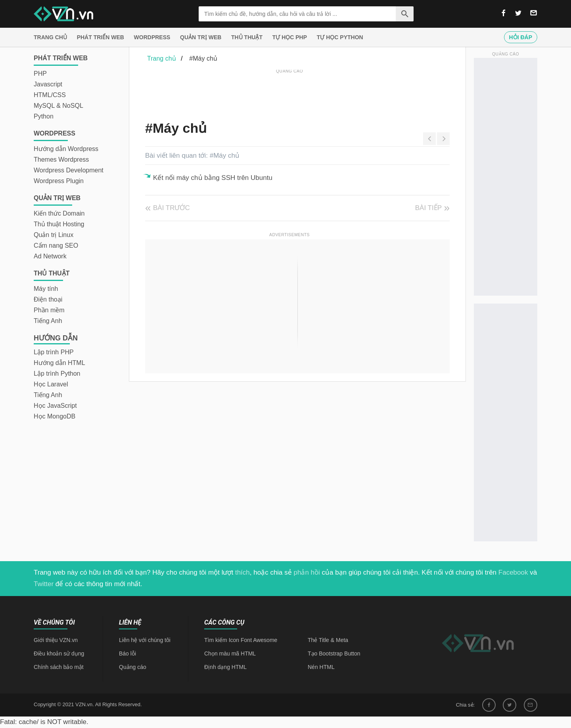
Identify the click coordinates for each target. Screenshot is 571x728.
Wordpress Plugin (59, 181)
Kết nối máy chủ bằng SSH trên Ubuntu (213, 178)
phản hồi (307, 572)
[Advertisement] (289, 93)
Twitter (44, 584)
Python (44, 116)
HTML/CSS (50, 95)
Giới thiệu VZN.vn (56, 640)
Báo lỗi (127, 653)
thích (242, 572)
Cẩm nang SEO (56, 246)
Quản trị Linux (54, 235)
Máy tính (46, 289)
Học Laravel (51, 384)
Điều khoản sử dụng (59, 653)
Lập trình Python (57, 374)
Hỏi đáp (521, 37)
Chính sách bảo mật (59, 667)
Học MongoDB (55, 416)
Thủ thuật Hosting (59, 224)
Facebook (513, 572)
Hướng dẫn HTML (59, 363)
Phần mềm (49, 310)
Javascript (48, 84)
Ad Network (50, 256)
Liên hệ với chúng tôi (145, 640)
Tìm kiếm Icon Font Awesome (241, 640)
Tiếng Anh (48, 321)
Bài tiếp (428, 208)
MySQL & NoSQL (58, 106)
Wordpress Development (69, 170)
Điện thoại (48, 299)
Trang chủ (50, 37)
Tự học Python (340, 37)
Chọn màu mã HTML (230, 653)
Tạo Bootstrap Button (334, 653)
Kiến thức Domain (59, 213)
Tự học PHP (290, 37)
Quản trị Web (201, 37)
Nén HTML (321, 667)
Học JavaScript (55, 406)
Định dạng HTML (225, 667)
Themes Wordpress (61, 160)
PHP (40, 74)
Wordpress (152, 37)
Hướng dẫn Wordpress (66, 149)
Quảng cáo (133, 667)
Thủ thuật (247, 37)
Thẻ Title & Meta (328, 640)
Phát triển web (101, 37)
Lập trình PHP (54, 352)
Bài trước (171, 208)
